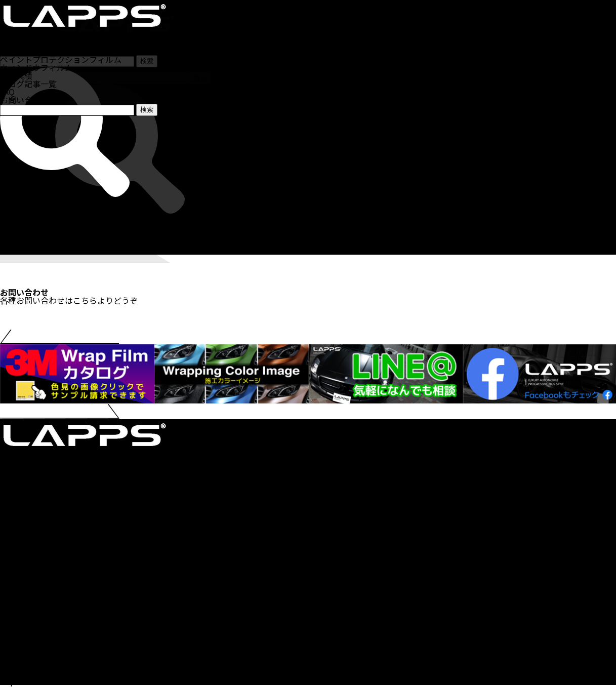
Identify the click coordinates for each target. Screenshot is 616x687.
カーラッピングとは (36, 576)
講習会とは (20, 616)
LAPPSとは (20, 649)
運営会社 (16, 657)
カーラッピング (28, 218)
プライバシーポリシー (40, 665)
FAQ (7, 92)
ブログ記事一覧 (28, 84)
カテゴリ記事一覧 (32, 600)
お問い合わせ (24, 100)
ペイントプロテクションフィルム (61, 226)
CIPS (9, 608)
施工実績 (16, 242)
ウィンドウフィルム (36, 234)
